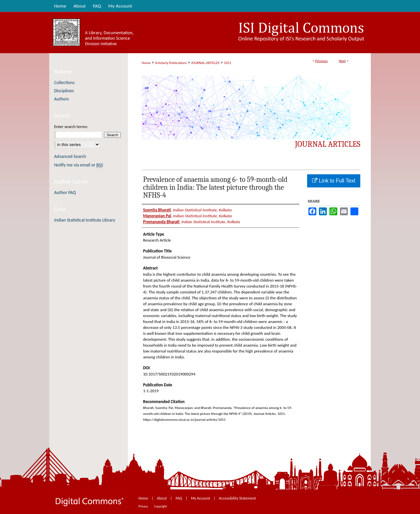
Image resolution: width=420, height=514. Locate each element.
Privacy (144, 506)
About (162, 498)
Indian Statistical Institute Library (85, 220)
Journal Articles (328, 144)
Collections (64, 83)
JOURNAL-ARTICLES (205, 63)
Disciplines (64, 91)
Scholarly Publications (171, 63)
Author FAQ (65, 193)
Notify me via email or (79, 165)
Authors (62, 99)
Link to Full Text (334, 181)
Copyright (160, 506)
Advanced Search (70, 156)
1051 (227, 63)
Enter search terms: (71, 127)
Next (342, 61)
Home (146, 63)
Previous (321, 61)
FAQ (179, 498)
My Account (201, 498)
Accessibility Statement (237, 498)
